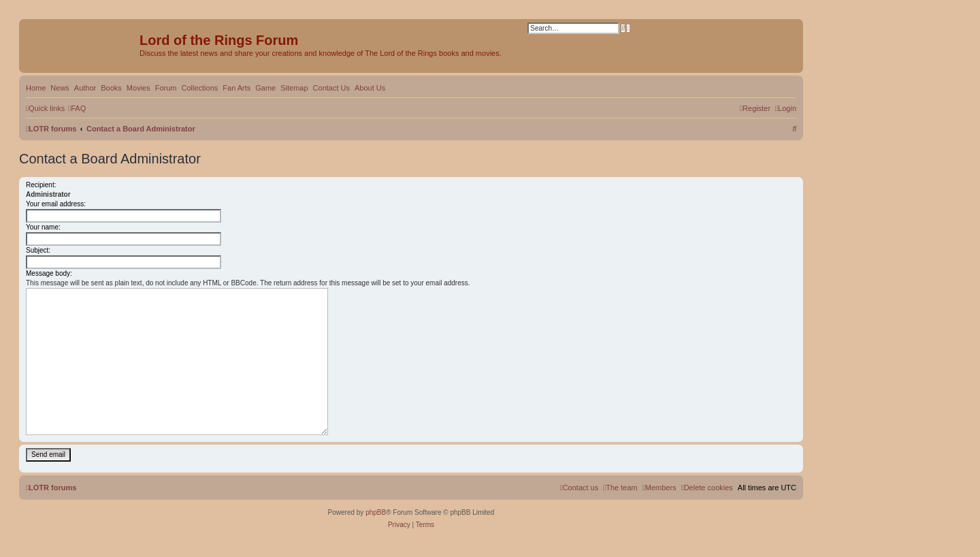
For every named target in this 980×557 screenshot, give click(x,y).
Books (111, 88)
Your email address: (56, 204)
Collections (199, 88)
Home (36, 88)
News (60, 88)
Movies (138, 88)
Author (85, 88)
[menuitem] (77, 108)
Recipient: (41, 185)
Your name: (43, 227)
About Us (370, 88)
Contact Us (331, 88)
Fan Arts (236, 88)
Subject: (38, 250)
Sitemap (294, 88)
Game (265, 88)
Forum (166, 88)
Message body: (49, 273)
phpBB (376, 512)
